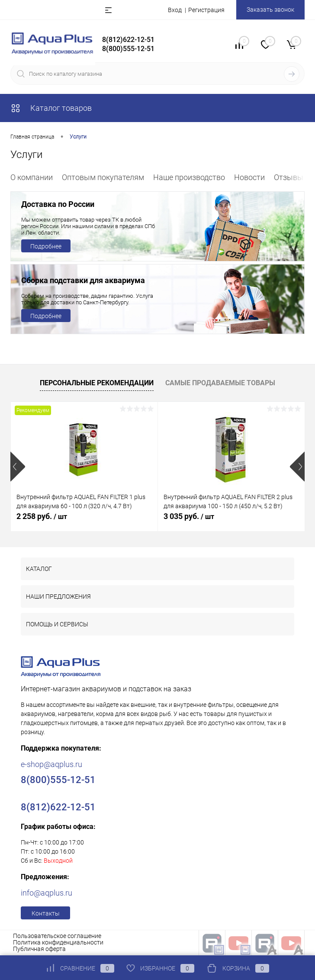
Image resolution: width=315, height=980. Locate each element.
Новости (249, 177)
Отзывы (289, 177)
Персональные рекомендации (97, 383)
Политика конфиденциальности (58, 942)
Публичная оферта (39, 949)
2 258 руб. (42, 516)
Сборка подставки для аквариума (83, 280)
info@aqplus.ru (47, 893)
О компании (32, 177)
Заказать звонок (270, 10)
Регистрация (206, 10)
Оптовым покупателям (103, 177)
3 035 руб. (189, 516)
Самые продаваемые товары (220, 383)
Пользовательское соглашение (57, 936)
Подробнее (46, 246)
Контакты (46, 913)
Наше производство (189, 177)
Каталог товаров (51, 108)
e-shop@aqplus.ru (51, 764)
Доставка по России (58, 204)
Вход (175, 10)
